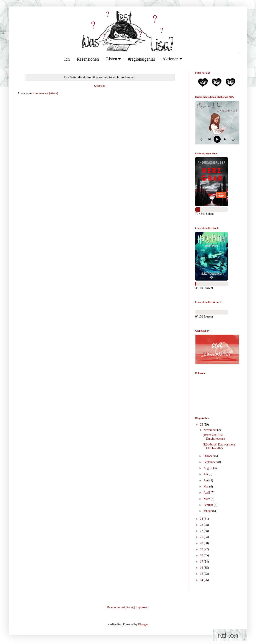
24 (202, 519)
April (207, 493)
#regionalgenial (141, 59)
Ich (67, 59)
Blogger (143, 624)
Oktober (209, 456)
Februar (209, 505)
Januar (208, 511)
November (210, 430)
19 (202, 549)
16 (202, 568)
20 (202, 543)
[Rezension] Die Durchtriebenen (214, 437)
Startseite (100, 86)
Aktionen (172, 59)
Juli (206, 474)
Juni (206, 480)
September (210, 462)
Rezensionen (88, 59)
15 (202, 574)
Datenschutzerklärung (120, 607)
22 (202, 531)
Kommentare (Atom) (45, 93)
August (208, 468)
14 (202, 580)
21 (202, 537)
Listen (113, 59)
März (207, 499)
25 (202, 425)
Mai (206, 487)
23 (202, 525)
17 (202, 562)
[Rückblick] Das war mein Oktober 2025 (219, 446)
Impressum (142, 607)
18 (202, 555)
